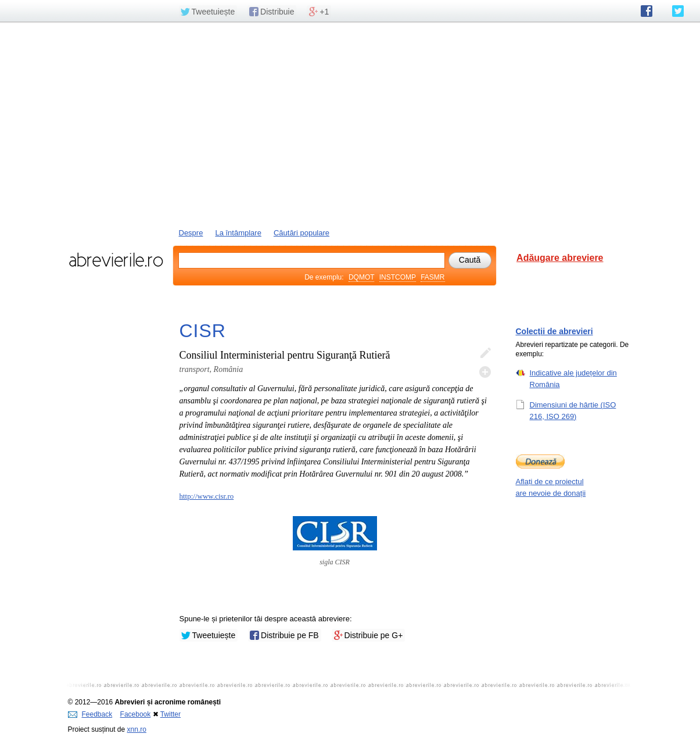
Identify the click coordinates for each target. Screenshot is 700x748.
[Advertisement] (350, 124)
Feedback (90, 714)
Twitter (170, 714)
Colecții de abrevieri (554, 331)
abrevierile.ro (116, 260)
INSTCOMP (398, 277)
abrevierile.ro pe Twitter (678, 11)
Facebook (136, 714)
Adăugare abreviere (560, 258)
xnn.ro (137, 729)
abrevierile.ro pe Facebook (647, 11)
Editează (485, 353)
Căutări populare (301, 233)
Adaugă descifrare (485, 372)
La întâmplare (238, 233)
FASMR (432, 277)
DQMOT (361, 277)
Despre (191, 233)
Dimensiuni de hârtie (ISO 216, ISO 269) (573, 410)
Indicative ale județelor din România (573, 378)
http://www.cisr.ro (207, 496)
